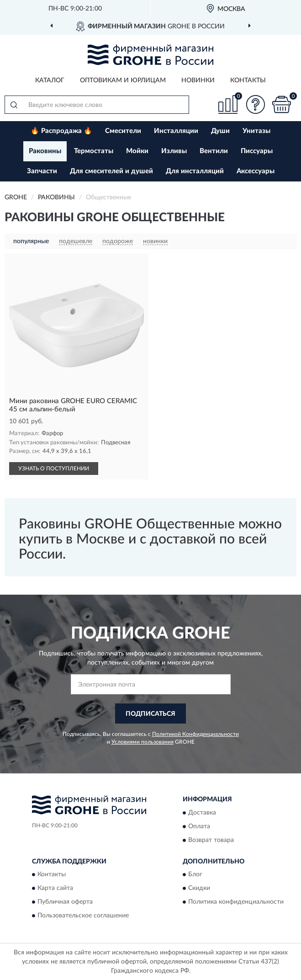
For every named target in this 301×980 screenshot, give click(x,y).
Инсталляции (176, 131)
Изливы (174, 151)
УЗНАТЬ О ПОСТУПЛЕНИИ (54, 469)
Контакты (248, 80)
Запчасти (42, 171)
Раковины (45, 151)
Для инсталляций (195, 171)
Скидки (199, 889)
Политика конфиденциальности (236, 902)
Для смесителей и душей (111, 171)
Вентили (214, 151)
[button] (255, 104)
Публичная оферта (65, 902)
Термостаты (94, 151)
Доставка (202, 813)
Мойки (137, 151)
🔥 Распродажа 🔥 (61, 131)
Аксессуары (256, 171)
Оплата (199, 826)
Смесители (123, 131)
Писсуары (257, 151)
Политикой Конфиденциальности (195, 734)
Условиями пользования (143, 742)
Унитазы (256, 131)
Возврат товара (211, 840)
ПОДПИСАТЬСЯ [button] (150, 714)
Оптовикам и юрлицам (123, 80)
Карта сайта (55, 889)
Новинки (198, 80)
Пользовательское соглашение (83, 916)
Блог (195, 875)
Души (220, 131)
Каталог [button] (50, 80)
